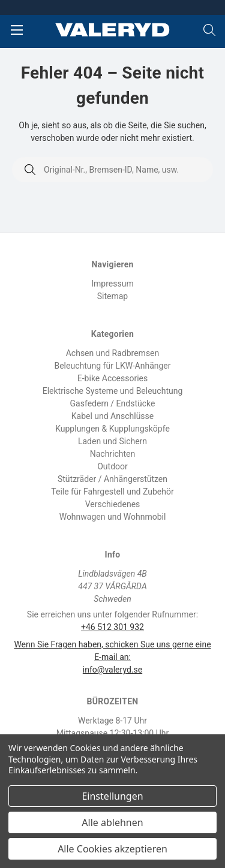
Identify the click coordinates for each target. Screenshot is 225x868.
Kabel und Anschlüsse (113, 416)
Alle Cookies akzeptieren (112, 849)
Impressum (112, 284)
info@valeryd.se (112, 670)
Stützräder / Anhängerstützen (112, 479)
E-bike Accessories (112, 378)
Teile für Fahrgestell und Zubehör (112, 492)
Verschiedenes (113, 504)
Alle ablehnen (112, 822)
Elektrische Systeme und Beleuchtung (113, 391)
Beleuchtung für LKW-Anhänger (112, 366)
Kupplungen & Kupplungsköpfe (112, 429)
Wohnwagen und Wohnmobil (113, 517)
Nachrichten (113, 454)
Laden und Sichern (112, 441)
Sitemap (112, 296)
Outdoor (112, 466)
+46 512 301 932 (112, 627)
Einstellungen (112, 796)
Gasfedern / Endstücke (113, 403)
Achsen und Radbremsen (113, 353)
